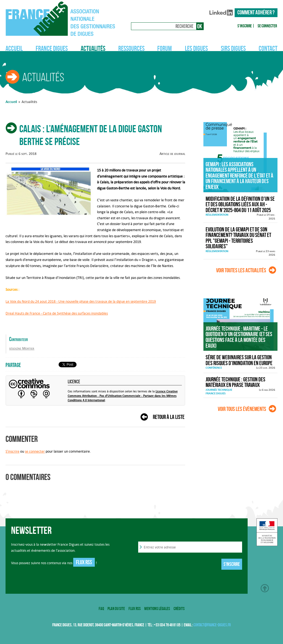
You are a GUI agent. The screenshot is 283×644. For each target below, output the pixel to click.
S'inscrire (245, 26)
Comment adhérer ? (256, 12)
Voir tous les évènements (242, 409)
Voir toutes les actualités (241, 270)
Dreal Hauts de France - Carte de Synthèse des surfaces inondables (57, 313)
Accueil (14, 48)
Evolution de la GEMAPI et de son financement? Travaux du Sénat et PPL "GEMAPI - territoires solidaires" (238, 238)
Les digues (196, 48)
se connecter (35, 451)
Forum (165, 48)
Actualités (93, 48)
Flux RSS (84, 562)
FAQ (101, 609)
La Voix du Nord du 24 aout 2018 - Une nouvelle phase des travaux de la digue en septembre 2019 (81, 301)
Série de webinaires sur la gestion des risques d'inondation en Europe (239, 360)
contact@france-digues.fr (212, 625)
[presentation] (180, 564)
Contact (268, 48)
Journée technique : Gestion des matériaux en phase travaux (235, 382)
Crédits (179, 609)
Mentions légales (157, 609)
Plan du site (116, 609)
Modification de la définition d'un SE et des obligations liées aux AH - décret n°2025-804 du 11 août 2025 (240, 205)
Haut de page (265, 588)
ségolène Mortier (22, 348)
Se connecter (267, 26)
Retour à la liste (169, 417)
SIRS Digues (233, 48)
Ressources (131, 48)
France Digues (52, 48)
